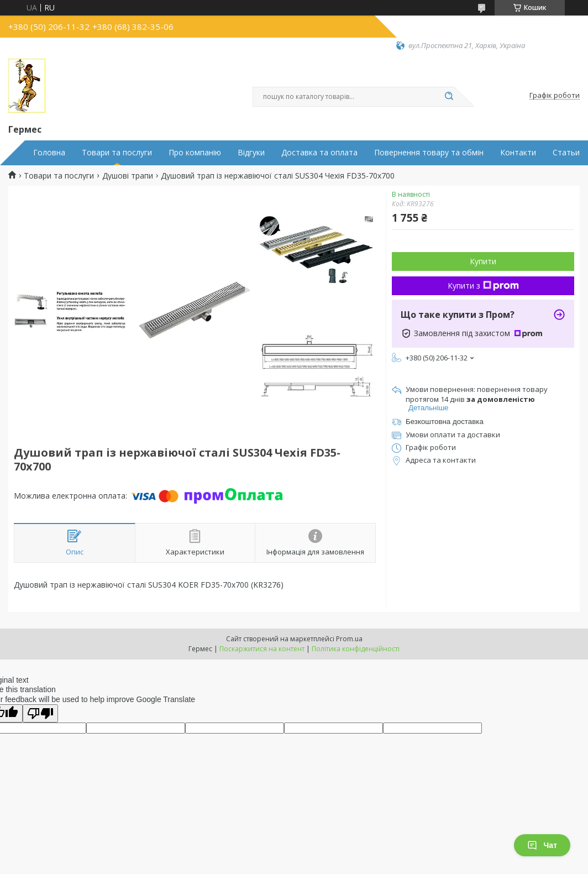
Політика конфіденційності (356, 649)
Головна (49, 153)
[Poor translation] (40, 713)
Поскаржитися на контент (262, 649)
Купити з (483, 286)
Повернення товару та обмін (429, 153)
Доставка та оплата (319, 153)
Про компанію (195, 153)
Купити (483, 261)
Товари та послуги (117, 153)
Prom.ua (349, 639)
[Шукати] (449, 97)
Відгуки (251, 153)
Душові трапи (128, 176)
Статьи (566, 153)
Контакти (518, 153)
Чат (542, 845)
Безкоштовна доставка (445, 422)
